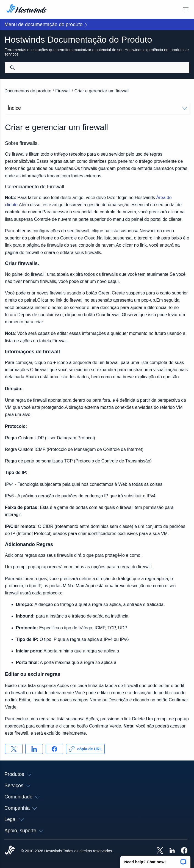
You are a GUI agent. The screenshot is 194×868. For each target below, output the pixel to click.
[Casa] (27, 9)
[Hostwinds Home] (10, 851)
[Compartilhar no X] (14, 749)
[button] (155, 860)
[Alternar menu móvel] (186, 9)
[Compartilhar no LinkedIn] (34, 749)
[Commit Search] (12, 68)
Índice (97, 108)
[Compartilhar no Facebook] (54, 749)
